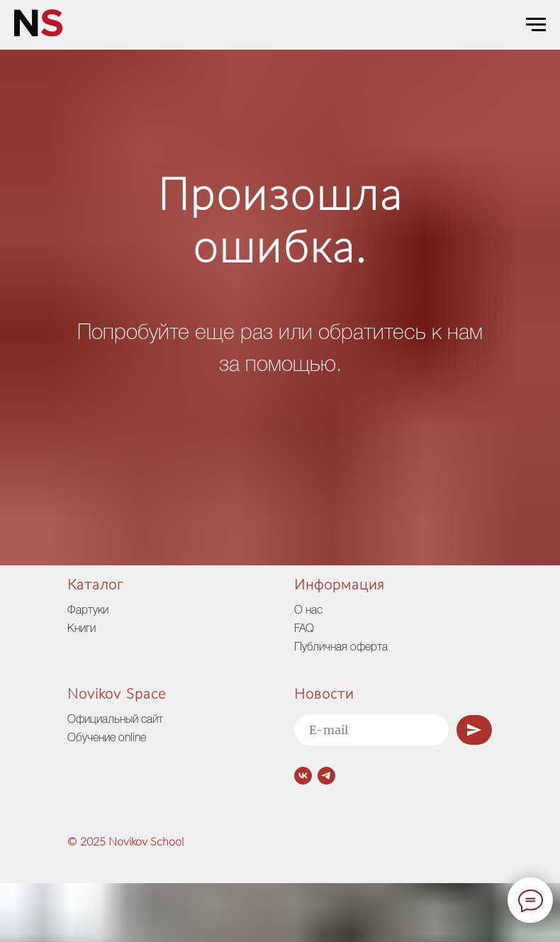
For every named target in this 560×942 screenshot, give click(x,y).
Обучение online (107, 738)
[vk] (303, 776)
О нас (308, 611)
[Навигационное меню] (536, 25)
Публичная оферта (341, 648)
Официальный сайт (115, 720)
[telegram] (326, 776)
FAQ (304, 629)
